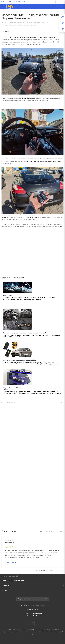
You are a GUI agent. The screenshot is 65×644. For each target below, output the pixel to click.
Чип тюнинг (8, 296)
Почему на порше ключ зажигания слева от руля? (24, 333)
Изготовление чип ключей (13, 581)
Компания (6, 586)
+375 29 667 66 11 (28, 606)
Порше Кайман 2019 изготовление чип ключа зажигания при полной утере (32, 389)
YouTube (37, 623)
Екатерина (10, 543)
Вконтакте (28, 623)
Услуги (4, 590)
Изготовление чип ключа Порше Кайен (20, 360)
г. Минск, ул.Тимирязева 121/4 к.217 (16, 2)
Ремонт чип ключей (10, 576)
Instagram (33, 623)
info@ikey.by (34, 609)
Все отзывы (60, 532)
